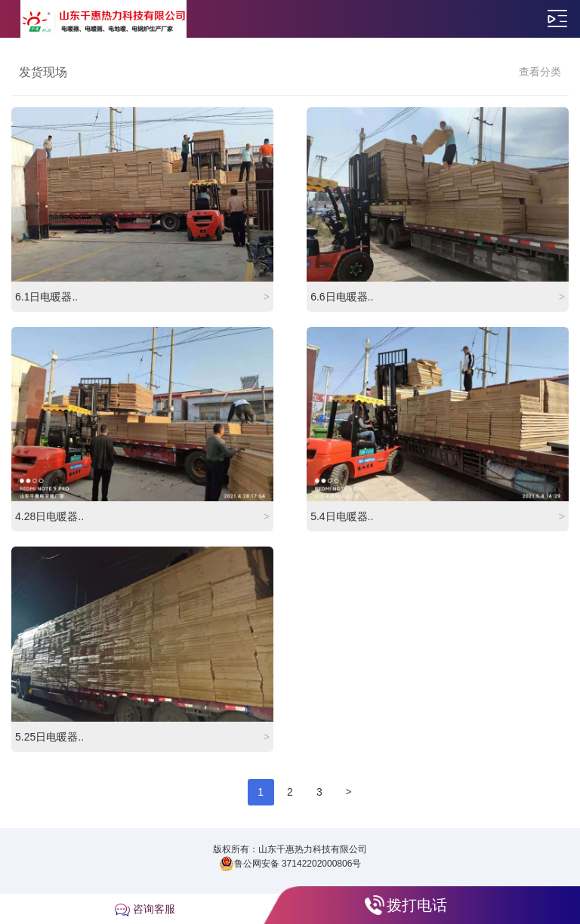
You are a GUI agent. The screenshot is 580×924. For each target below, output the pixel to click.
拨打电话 (417, 905)
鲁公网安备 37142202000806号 (290, 864)
